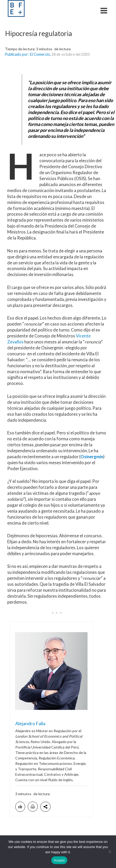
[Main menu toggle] (104, 10)
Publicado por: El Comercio (27, 54)
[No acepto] (110, 852)
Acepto (59, 860)
